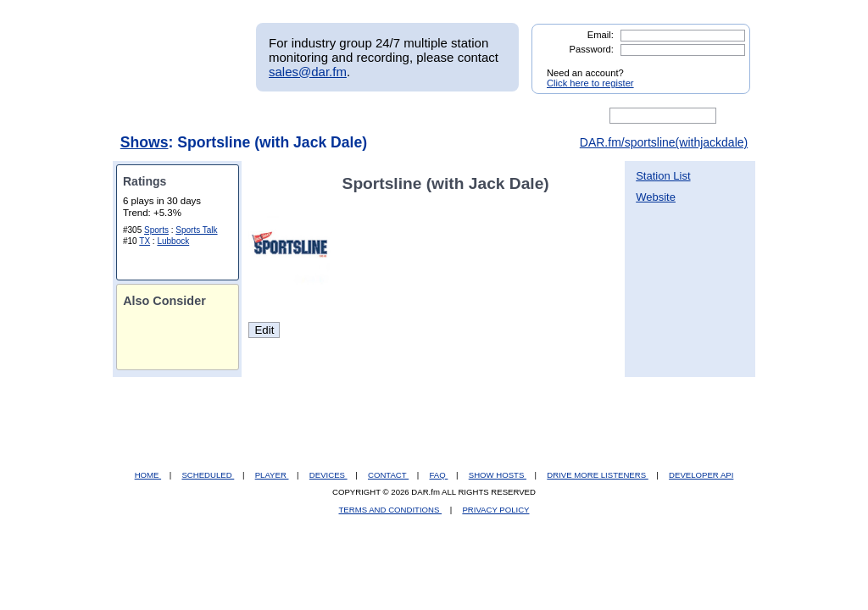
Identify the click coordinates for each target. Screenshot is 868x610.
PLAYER (272, 475)
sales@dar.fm (308, 72)
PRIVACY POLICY (495, 510)
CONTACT (388, 475)
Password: (592, 49)
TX (145, 241)
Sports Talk (196, 230)
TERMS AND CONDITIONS (391, 510)
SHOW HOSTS (498, 475)
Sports (156, 230)
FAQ (439, 475)
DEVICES (328, 475)
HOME (148, 475)
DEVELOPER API (701, 475)
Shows (145, 142)
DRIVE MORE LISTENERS (597, 475)
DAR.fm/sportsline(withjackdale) (664, 142)
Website (656, 197)
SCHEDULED (208, 475)
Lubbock (173, 241)
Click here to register (590, 83)
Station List (663, 176)
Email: (601, 35)
